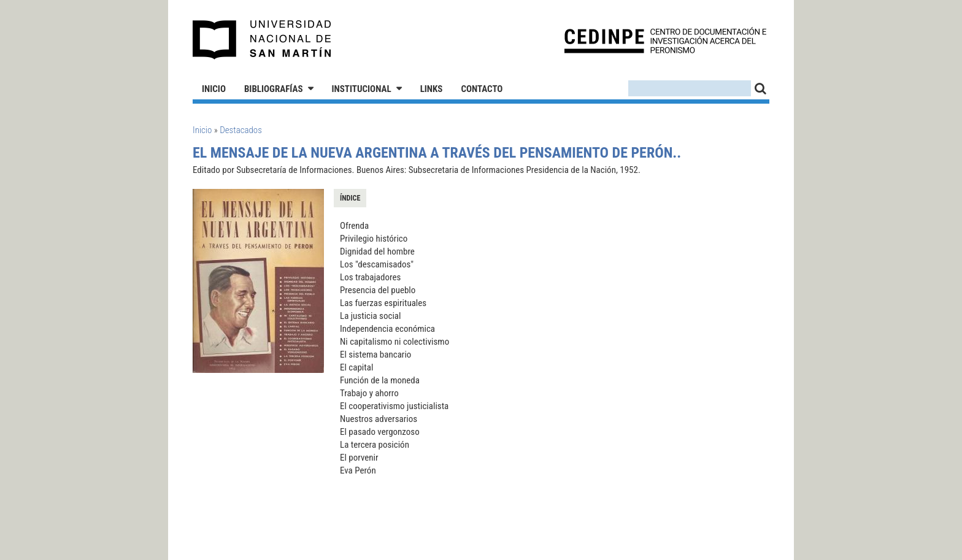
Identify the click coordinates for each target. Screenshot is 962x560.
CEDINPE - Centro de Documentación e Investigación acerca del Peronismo (665, 40)
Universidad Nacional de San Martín (262, 40)
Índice (350, 198)
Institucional (362, 89)
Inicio (214, 89)
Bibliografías (274, 89)
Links (432, 89)
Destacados (241, 130)
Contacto (482, 89)
